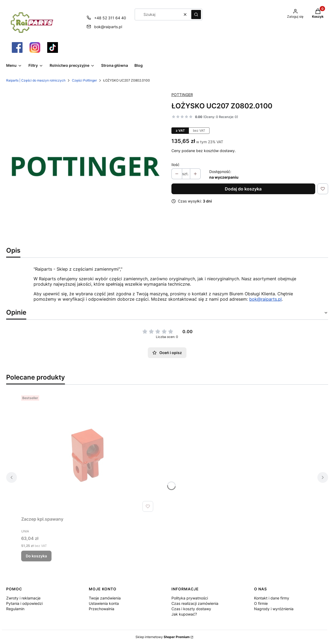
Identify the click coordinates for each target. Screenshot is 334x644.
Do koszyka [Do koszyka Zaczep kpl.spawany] (36, 556)
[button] (196, 14)
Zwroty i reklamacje (23, 598)
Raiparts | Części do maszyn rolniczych (36, 80)
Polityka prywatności (190, 598)
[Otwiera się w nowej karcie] (17, 47)
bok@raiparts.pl (265, 299)
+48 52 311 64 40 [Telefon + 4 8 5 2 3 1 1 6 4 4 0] (110, 18)
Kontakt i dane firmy (272, 598)
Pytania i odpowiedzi (24, 603)
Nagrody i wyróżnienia (274, 609)
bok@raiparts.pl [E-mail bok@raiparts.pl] (108, 27)
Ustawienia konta (104, 603)
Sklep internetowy (163, 637)
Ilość (175, 165)
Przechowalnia (102, 609)
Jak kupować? (184, 614)
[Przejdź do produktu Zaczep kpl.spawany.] (88, 454)
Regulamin (15, 609)
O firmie (261, 603)
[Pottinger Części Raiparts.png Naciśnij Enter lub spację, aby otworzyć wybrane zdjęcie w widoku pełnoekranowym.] (85, 166)
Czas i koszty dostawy (191, 609)
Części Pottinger (84, 80)
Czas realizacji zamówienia (195, 603)
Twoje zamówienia (105, 598)
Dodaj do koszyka (243, 189)
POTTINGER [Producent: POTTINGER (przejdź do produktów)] (182, 95)
